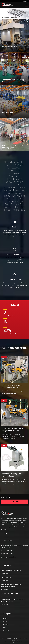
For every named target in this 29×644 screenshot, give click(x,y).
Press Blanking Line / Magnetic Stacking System (14, 147)
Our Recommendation (14, 348)
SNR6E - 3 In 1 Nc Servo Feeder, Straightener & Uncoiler (13, 430)
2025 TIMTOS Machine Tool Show (11, 571)
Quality (14, 227)
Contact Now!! (14, 502)
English (26, 1)
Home (5, 618)
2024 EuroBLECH (6, 578)
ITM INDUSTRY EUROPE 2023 (9, 593)
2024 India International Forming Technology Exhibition (11, 585)
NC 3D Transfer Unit (11, 47)
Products (6, 624)
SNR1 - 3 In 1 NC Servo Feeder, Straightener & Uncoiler (12, 386)
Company (6, 621)
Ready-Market (21, 642)
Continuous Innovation (15, 254)
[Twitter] (4, 533)
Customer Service (15, 279)
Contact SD (6, 631)
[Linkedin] (6, 533)
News (5, 628)
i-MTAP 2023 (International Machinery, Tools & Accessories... (13, 601)
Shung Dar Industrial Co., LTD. (18, 639)
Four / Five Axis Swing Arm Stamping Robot (11, 475)
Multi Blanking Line (10, 113)
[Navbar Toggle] (26, 5)
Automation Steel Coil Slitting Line (13, 81)
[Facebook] (2, 533)
